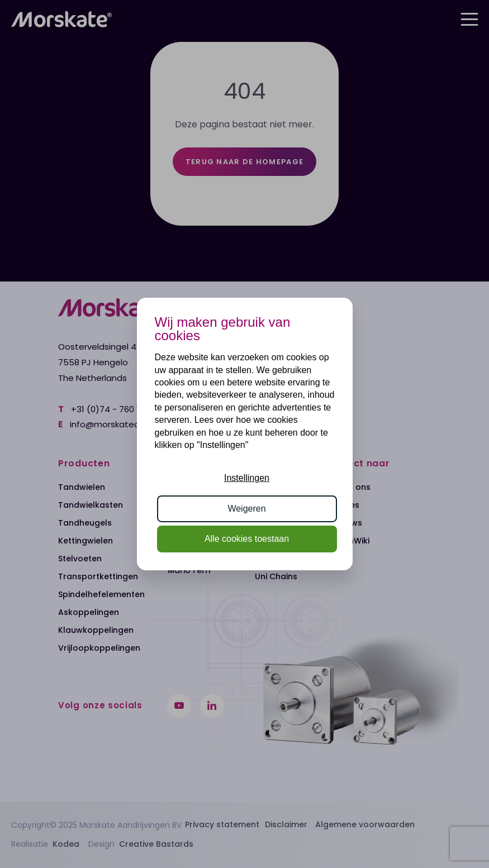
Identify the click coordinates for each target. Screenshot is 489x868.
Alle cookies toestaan (247, 539)
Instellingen (247, 478)
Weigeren (246, 509)
